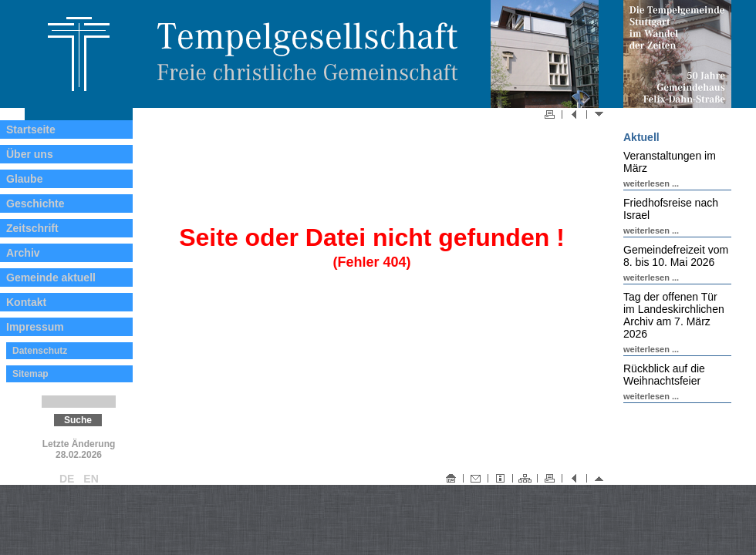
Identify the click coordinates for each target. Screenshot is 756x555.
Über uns (30, 154)
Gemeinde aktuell (51, 277)
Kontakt (26, 302)
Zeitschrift (32, 228)
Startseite (31, 129)
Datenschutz (40, 351)
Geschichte (35, 203)
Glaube (24, 179)
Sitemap (30, 374)
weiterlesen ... (651, 183)
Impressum (35, 327)
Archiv (23, 253)
